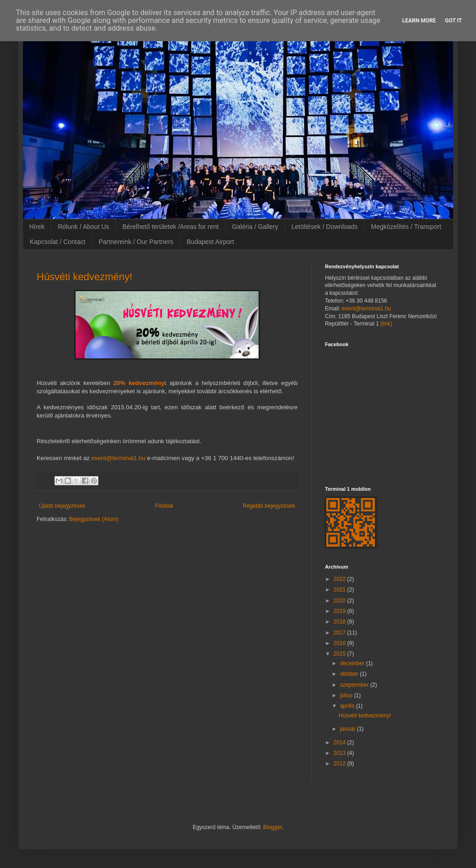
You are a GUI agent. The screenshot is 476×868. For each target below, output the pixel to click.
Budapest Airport (211, 242)
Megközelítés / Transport (406, 227)
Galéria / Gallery (255, 227)
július (347, 695)
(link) (386, 324)
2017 (341, 633)
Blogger (273, 827)
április (348, 706)
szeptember (355, 685)
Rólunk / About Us (83, 227)
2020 (341, 601)
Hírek (37, 227)
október (350, 674)
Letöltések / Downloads (325, 227)
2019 (341, 611)
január (349, 729)
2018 (341, 622)
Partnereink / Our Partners (136, 242)
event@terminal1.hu (118, 458)
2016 (341, 643)
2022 (341, 579)
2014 (341, 743)
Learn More (419, 21)
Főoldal (164, 506)
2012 (341, 764)
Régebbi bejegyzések (269, 506)
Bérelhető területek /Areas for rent (171, 227)
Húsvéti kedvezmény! (84, 277)
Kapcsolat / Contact (57, 242)
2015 (341, 654)
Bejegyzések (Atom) (94, 519)
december (353, 663)
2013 (341, 753)
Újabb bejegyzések (62, 506)
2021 (341, 590)
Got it (453, 21)
